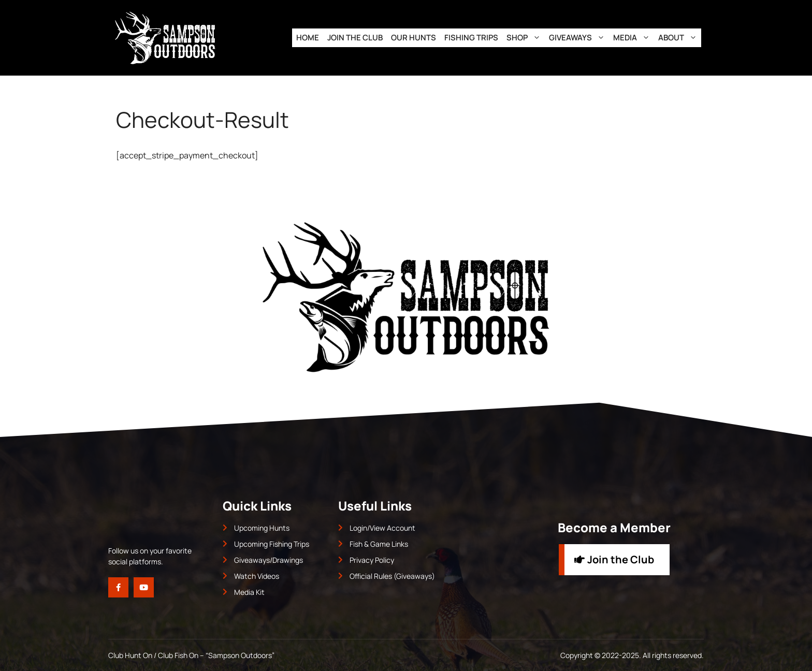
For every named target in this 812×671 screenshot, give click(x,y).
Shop (526, 38)
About (680, 38)
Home (308, 38)
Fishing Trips (471, 38)
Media (634, 38)
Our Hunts (414, 38)
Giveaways (579, 38)
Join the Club (355, 38)
